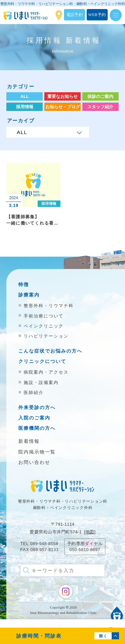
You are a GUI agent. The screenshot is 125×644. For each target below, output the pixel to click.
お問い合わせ (34, 462)
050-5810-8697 (85, 550)
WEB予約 (97, 15)
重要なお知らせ (62, 96)
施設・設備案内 (41, 382)
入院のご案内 (34, 418)
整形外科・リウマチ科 (49, 306)
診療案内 (29, 295)
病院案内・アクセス (46, 372)
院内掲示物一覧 (37, 452)
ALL (24, 96)
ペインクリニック (44, 326)
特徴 (24, 285)
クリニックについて (42, 361)
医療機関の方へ (37, 428)
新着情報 (29, 441)
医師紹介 (34, 393)
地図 (90, 532)
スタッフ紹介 (100, 107)
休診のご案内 (100, 96)
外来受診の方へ (37, 408)
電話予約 (75, 15)
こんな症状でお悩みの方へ (50, 351)
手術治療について (44, 316)
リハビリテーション (46, 336)
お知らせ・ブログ (63, 107)
